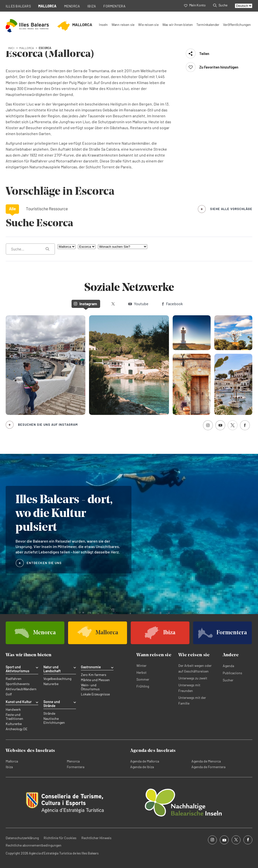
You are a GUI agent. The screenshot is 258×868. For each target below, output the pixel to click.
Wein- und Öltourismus (90, 687)
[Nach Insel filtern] (66, 247)
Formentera (76, 767)
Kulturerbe (14, 724)
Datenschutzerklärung (22, 838)
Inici (11, 48)
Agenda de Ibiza (142, 767)
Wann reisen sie (123, 25)
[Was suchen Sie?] (30, 249)
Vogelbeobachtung (57, 679)
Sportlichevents (18, 684)
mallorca (27, 48)
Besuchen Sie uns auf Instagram (48, 425)
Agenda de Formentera (208, 767)
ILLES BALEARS (18, 6)
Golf (9, 694)
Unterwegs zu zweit (193, 678)
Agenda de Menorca (206, 761)
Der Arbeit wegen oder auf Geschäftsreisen (195, 668)
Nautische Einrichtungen (54, 721)
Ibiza (9, 767)
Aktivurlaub (14, 689)
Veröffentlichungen (237, 25)
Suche (220, 5)
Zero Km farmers (94, 675)
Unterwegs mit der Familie (192, 700)
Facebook (172, 304)
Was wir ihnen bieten (178, 25)
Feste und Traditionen (14, 717)
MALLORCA (47, 6)
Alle (12, 209)
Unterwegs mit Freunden (189, 688)
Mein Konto (195, 5)
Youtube (138, 304)
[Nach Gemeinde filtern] (87, 247)
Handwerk (13, 709)
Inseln (103, 25)
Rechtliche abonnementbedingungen (34, 845)
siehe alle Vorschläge (231, 209)
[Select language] (244, 6)
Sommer (143, 679)
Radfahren (14, 679)
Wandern (30, 689)
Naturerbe (51, 684)
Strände (49, 713)
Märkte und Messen (95, 680)
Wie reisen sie (148, 25)
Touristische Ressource (47, 209)
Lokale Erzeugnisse (95, 694)
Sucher (228, 680)
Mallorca (12, 761)
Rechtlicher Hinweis (96, 838)
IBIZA (92, 6)
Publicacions (232, 673)
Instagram (85, 304)
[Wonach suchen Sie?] (123, 247)
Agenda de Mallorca (145, 761)
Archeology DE (17, 729)
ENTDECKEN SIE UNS (44, 563)
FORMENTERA (114, 6)
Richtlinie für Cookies (60, 838)
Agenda (228, 666)
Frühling (143, 686)
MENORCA (72, 6)
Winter (141, 665)
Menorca (73, 761)
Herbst (141, 672)
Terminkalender (208, 25)
